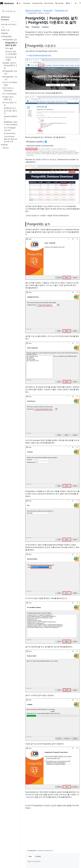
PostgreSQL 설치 (61, 10)
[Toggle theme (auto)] (76, 3)
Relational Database (33, 10)
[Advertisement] (53, 831)
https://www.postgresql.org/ (40, 55)
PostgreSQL (48, 10)
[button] (27, 3)
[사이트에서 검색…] (10, 11)
